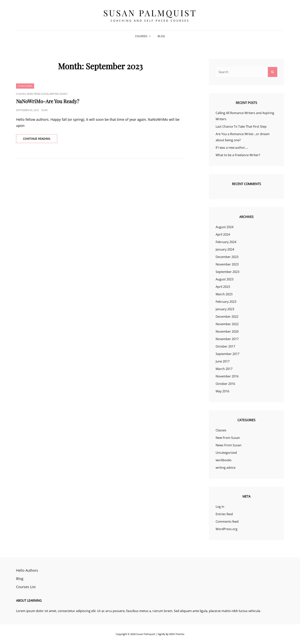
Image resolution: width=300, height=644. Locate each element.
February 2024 (226, 242)
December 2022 (227, 317)
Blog (161, 36)
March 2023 (224, 294)
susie (44, 110)
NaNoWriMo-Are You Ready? (48, 101)
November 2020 (227, 331)
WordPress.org (227, 529)
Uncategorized (226, 453)
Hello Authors (27, 570)
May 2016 (222, 391)
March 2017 (224, 369)
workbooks (224, 460)
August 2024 (225, 227)
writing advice (59, 94)
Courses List (26, 587)
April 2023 (223, 287)
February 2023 (226, 302)
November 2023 (227, 264)
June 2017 (223, 361)
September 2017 (227, 354)
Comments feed (227, 522)
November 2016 (227, 376)
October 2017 (225, 346)
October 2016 (225, 384)
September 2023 (227, 272)
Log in (220, 507)
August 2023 (225, 279)
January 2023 (225, 309)
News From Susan (38, 94)
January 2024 (225, 249)
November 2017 (227, 339)
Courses (141, 36)
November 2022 (227, 324)
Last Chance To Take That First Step (241, 127)
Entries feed (224, 514)
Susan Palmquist (150, 13)
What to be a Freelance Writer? (238, 155)
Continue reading (40, 140)
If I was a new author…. (232, 148)
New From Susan (228, 438)
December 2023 (227, 257)
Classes (21, 94)
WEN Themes (177, 634)
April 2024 (223, 234)
